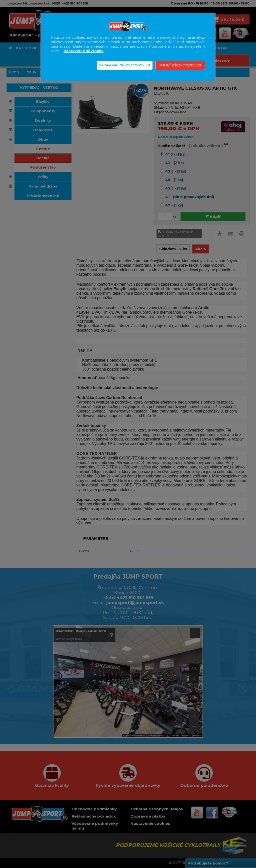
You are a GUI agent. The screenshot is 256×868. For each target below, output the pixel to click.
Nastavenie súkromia (83, 51)
